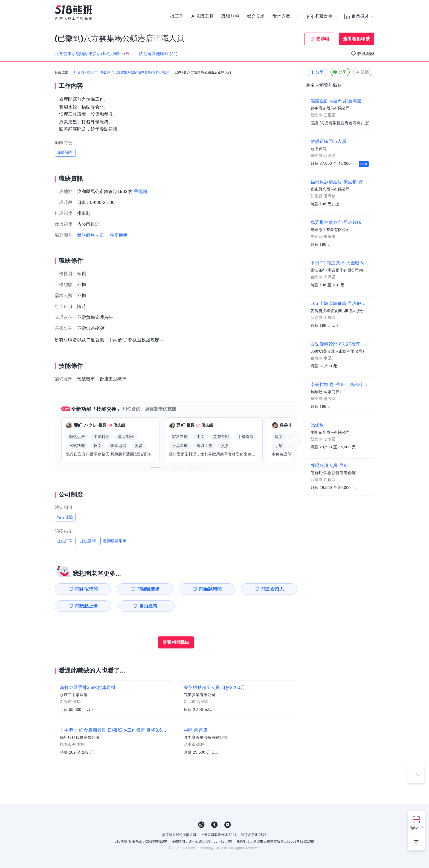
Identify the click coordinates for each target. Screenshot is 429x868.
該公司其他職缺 (158, 54)
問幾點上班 (86, 606)
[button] (155, 468)
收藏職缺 (366, 54)
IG (201, 825)
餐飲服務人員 (91, 235)
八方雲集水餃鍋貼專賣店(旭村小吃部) (142, 73)
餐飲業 (106, 73)
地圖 (143, 191)
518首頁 (78, 73)
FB (215, 825)
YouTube (228, 825)
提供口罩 (65, 541)
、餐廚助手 (117, 235)
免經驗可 (65, 152)
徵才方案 (282, 16)
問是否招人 (273, 589)
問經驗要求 (148, 589)
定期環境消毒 (115, 541)
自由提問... (149, 606)
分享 (317, 72)
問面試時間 (211, 589)
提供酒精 (88, 541)
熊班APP (416, 828)
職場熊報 (230, 16)
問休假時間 (86, 589)
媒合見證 (256, 16)
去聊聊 (323, 39)
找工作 (177, 16)
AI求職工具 (202, 16)
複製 (362, 72)
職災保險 (65, 517)
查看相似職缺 (356, 39)
